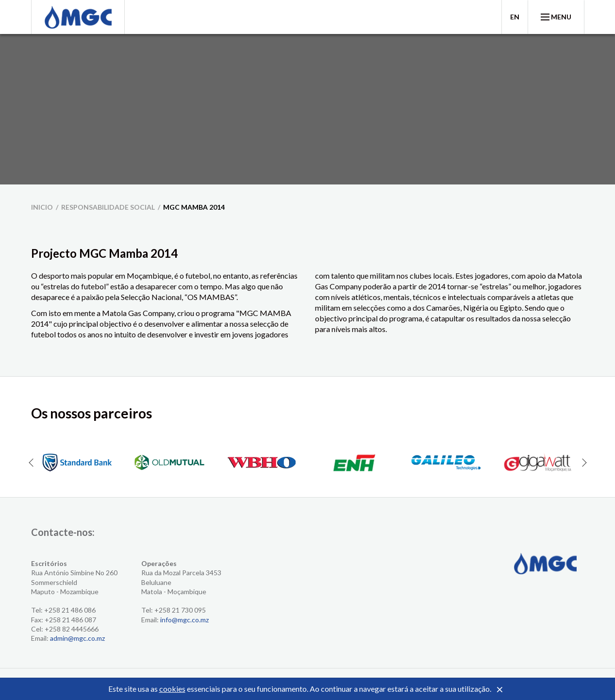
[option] (77, 463)
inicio (42, 207)
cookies (172, 689)
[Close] (500, 690)
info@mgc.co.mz (184, 620)
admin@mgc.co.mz (77, 638)
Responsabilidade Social (108, 207)
